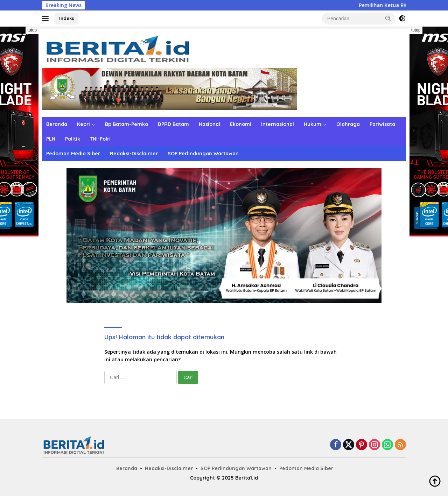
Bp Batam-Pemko (127, 124)
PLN (51, 139)
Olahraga (348, 124)
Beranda (57, 124)
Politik (73, 139)
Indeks (67, 18)
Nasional (209, 124)
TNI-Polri (100, 139)
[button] (388, 18)
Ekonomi (241, 124)
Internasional (278, 124)
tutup (32, 30)
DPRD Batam (173, 124)
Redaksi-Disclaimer (134, 154)
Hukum (313, 124)
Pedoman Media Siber (73, 154)
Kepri (83, 124)
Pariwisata (382, 124)
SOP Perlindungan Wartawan (203, 154)
